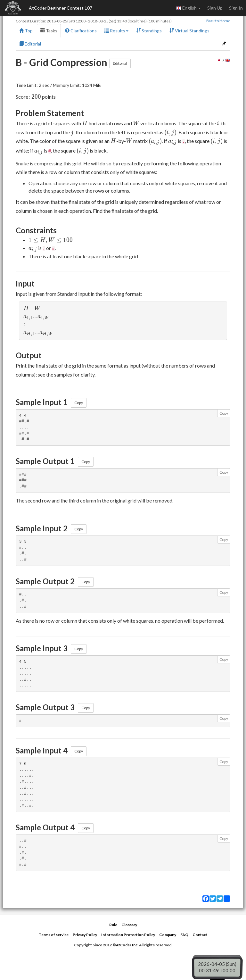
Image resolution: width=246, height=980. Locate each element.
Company (168, 935)
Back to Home (218, 21)
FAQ (184, 935)
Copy (79, 403)
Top (26, 31)
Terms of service (54, 935)
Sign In (236, 8)
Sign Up (215, 8)
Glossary (129, 925)
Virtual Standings (189, 31)
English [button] (189, 8)
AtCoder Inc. (127, 945)
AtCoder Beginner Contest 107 (61, 8)
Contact (200, 935)
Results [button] (116, 31)
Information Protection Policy (128, 935)
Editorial (30, 44)
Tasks (49, 31)
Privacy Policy (85, 935)
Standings (149, 31)
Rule (113, 925)
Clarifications (81, 31)
